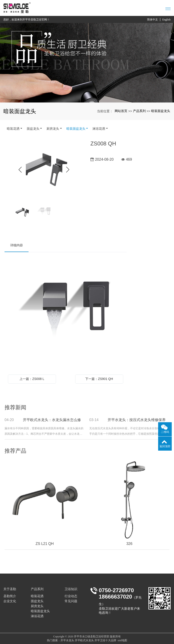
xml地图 (122, 640)
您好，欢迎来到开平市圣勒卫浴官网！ (27, 20)
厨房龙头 (53, 129)
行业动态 (71, 596)
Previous (20, 170)
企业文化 (10, 601)
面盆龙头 (33, 129)
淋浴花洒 (99, 129)
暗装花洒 (13, 129)
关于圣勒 (10, 589)
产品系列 (139, 111)
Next (68, 170)
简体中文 (152, 20)
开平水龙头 (67, 640)
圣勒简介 (10, 596)
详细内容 (17, 245)
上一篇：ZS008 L (32, 379)
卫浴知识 (71, 589)
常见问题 (71, 601)
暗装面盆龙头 (161, 111)
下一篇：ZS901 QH (99, 379)
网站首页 (121, 111)
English (166, 20)
